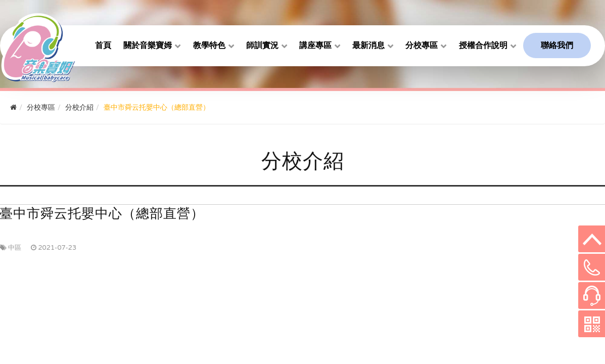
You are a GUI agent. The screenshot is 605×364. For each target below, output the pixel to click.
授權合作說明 (483, 45)
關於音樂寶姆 (148, 45)
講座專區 (315, 45)
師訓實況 (262, 45)
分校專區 (422, 45)
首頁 (103, 45)
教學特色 (209, 45)
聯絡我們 (557, 45)
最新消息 (368, 45)
